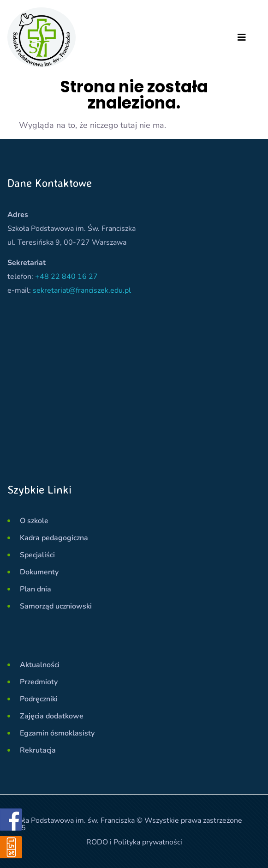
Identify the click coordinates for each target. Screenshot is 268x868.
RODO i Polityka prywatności (134, 842)
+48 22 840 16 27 (66, 277)
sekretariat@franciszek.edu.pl (82, 290)
